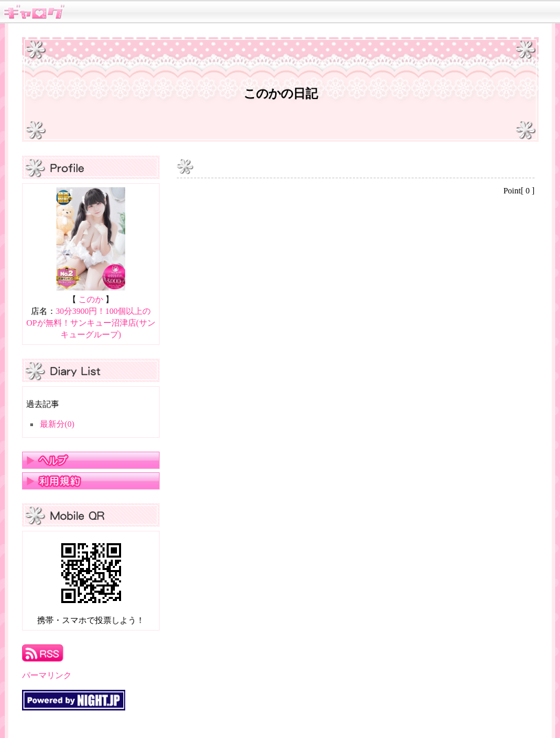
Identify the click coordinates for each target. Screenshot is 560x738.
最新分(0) (57, 424)
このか (91, 299)
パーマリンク (47, 675)
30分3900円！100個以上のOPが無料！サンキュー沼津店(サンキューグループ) (90, 323)
